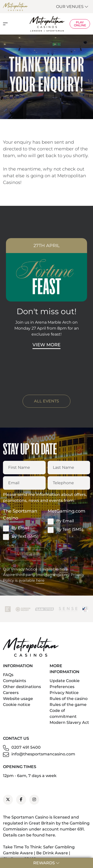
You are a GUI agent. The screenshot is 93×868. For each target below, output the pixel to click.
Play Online (80, 24)
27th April (47, 246)
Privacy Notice (64, 693)
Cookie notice (17, 705)
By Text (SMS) (21, 537)
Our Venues (72, 7)
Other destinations (22, 687)
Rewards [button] (46, 863)
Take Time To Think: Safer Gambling (39, 847)
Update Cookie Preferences (65, 684)
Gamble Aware (18, 853)
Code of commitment (63, 714)
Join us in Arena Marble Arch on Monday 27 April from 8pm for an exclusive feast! (47, 328)
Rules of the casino (69, 699)
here (64, 569)
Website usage (18, 699)
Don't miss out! (46, 311)
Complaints (15, 681)
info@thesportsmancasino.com (43, 754)
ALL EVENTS (46, 401)
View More (46, 345)
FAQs (8, 675)
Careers (11, 693)
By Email (16, 528)
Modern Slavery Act (69, 722)
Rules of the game (68, 705)
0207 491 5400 (26, 747)
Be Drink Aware (52, 853)
